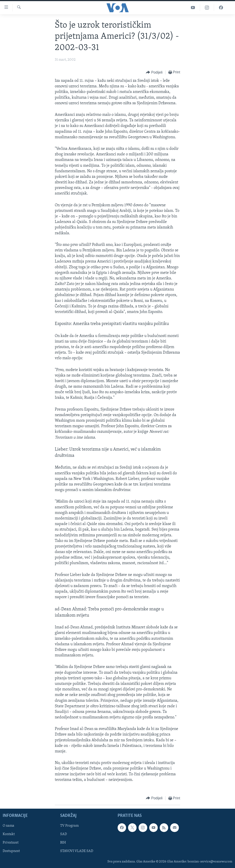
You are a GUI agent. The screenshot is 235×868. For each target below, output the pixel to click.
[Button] (154, 73)
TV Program (69, 826)
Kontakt (9, 834)
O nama (8, 826)
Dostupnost (11, 851)
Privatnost (11, 843)
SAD (63, 834)
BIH (63, 843)
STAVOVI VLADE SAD (77, 851)
